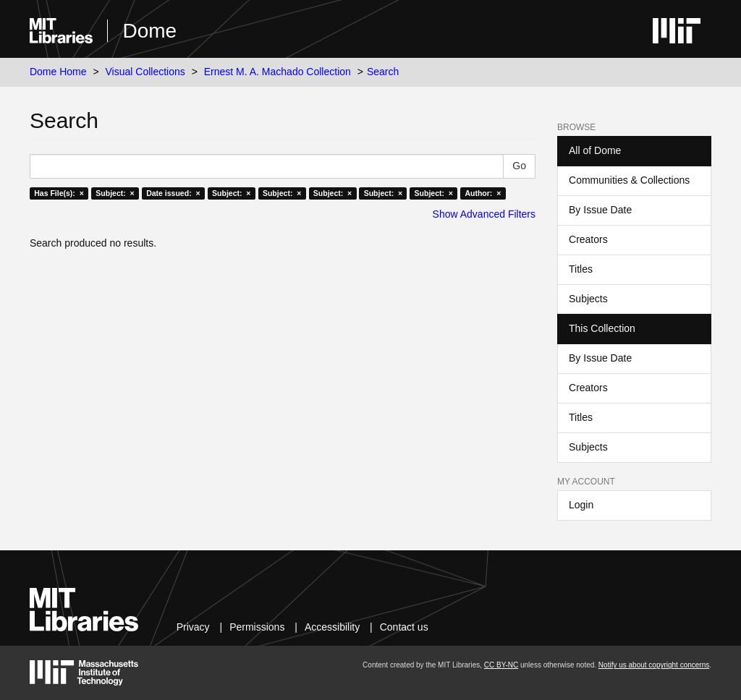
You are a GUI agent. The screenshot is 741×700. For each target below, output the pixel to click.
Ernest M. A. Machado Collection (278, 72)
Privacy (193, 627)
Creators (588, 239)
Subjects (588, 299)
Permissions (257, 627)
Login (581, 505)
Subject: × (115, 193)
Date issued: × (173, 193)
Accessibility (332, 627)
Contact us (404, 627)
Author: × (483, 193)
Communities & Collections (629, 180)
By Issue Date (600, 210)
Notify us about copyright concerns (654, 665)
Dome (149, 31)
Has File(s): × (59, 193)
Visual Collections (145, 72)
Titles (581, 269)
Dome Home (58, 72)
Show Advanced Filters (484, 214)
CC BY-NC (501, 665)
